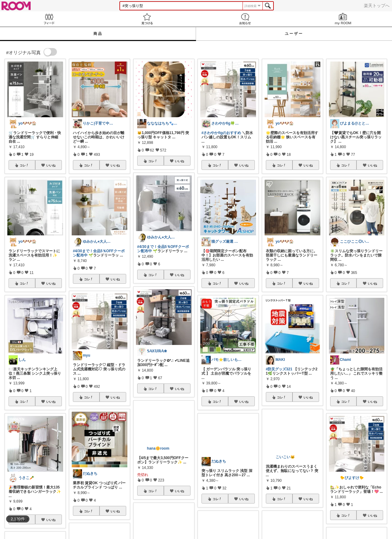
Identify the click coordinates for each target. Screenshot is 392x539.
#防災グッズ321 (279, 369)
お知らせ (245, 19)
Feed (49, 19)
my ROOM (343, 19)
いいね (51, 165)
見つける (147, 19)
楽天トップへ (377, 6)
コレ (24, 165)
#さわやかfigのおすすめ (221, 133)
